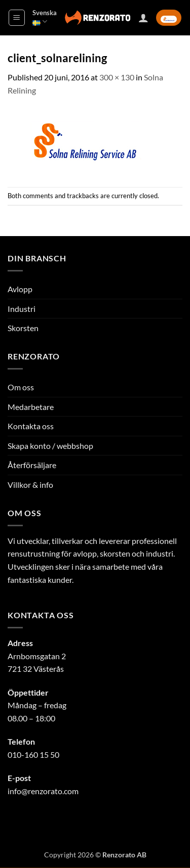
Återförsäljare (32, 465)
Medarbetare (31, 407)
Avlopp (20, 289)
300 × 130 (117, 77)
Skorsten (23, 328)
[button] (17, 18)
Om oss (21, 387)
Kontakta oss (31, 426)
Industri (22, 309)
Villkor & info (30, 485)
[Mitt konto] (143, 18)
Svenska (45, 17)
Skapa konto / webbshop (50, 446)
